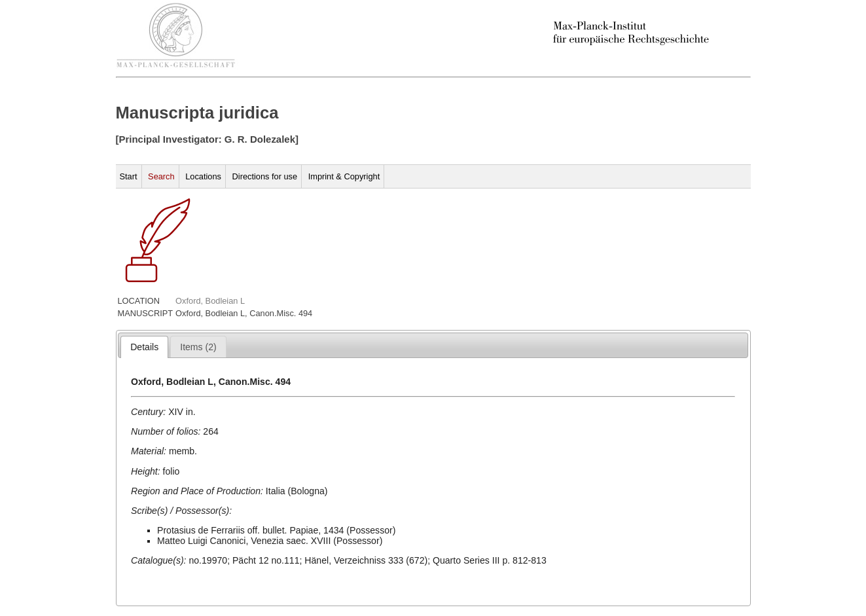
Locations (203, 176)
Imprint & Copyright (344, 176)
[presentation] (144, 347)
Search (161, 176)
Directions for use (265, 176)
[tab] (144, 347)
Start (129, 176)
